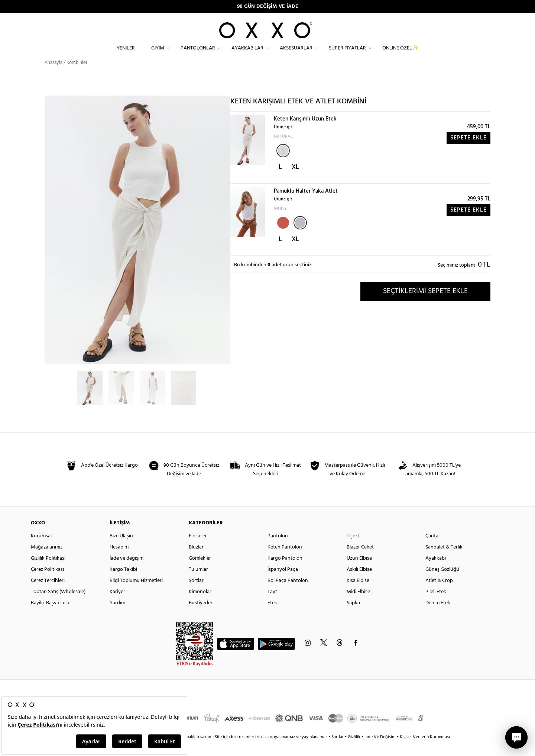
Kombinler (77, 76)
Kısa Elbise (358, 594)
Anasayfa (53, 76)
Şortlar (196, 594)
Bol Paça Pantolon (288, 594)
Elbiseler (198, 549)
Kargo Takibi (123, 583)
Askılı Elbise (359, 583)
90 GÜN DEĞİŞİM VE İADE (268, 7)
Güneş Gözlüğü (442, 583)
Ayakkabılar (247, 54)
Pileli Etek (436, 605)
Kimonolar (200, 605)
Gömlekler (200, 572)
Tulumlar (198, 583)
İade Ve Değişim (380, 750)
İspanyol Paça (283, 583)
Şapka (353, 616)
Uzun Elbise (359, 572)
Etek (272, 616)
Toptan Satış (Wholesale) (58, 605)
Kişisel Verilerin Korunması (425, 750)
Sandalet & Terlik (444, 561)
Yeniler (126, 54)
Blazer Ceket (360, 561)
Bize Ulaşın (121, 549)
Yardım (117, 616)
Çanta (432, 549)
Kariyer (117, 605)
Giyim (158, 54)
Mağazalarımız (47, 561)
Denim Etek (438, 616)
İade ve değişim (127, 572)
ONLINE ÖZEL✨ (400, 54)
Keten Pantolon (285, 561)
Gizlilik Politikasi (48, 572)
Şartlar (338, 750)
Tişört (353, 549)
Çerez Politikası (47, 583)
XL (295, 181)
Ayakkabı (436, 572)
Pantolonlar (198, 54)
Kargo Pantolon (285, 572)
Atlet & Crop (439, 594)
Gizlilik (355, 750)
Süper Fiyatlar (347, 54)
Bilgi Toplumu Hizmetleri (136, 594)
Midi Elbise (358, 605)
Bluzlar (196, 561)
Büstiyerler (201, 616)
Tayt (272, 605)
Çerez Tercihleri (48, 594)
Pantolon (278, 549)
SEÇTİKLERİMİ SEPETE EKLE (425, 305)
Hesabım (119, 561)
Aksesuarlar (296, 54)
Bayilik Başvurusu (50, 616)
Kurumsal (41, 549)
